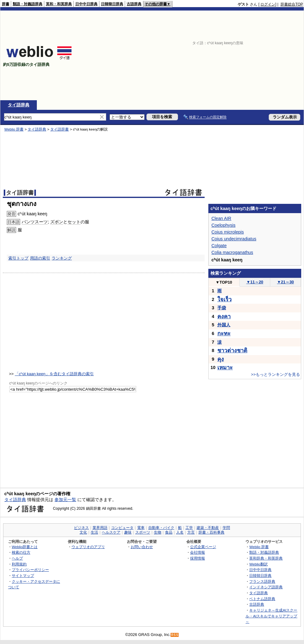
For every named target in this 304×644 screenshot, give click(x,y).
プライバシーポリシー (30, 570)
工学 (189, 528)
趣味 (128, 532)
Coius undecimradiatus (234, 239)
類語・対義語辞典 (28, 4)
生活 (94, 532)
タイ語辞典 (19, 105)
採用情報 (198, 558)
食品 (169, 532)
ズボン (57, 222)
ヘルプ (17, 558)
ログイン (268, 4)
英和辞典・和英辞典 (266, 558)
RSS (175, 635)
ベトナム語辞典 (262, 599)
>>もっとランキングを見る (276, 374)
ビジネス (81, 528)
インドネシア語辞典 (266, 587)
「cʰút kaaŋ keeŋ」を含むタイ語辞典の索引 (54, 374)
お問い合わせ (142, 547)
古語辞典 (134, 4)
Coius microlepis (228, 232)
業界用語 (100, 528)
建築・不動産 (208, 528)
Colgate (219, 246)
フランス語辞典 (262, 581)
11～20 (255, 282)
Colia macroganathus (232, 252)
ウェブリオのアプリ (88, 547)
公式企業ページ (203, 547)
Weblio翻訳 (258, 564)
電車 (141, 528)
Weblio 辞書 (14, 129)
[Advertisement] (235, 55)
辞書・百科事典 (211, 532)
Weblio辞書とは (25, 547)
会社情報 (198, 552)
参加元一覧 (65, 500)
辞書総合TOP (292, 4)
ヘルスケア (111, 532)
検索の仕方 (21, 552)
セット (74, 222)
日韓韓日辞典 (112, 4)
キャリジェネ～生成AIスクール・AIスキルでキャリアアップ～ (271, 616)
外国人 (224, 325)
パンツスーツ (35, 222)
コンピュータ (122, 528)
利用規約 (19, 564)
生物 (158, 532)
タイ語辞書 (59, 129)
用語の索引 (40, 258)
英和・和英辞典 (59, 4)
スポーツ (143, 532)
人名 (180, 532)
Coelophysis (224, 225)
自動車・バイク (161, 528)
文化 (83, 532)
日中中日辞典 (86, 4)
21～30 (286, 282)
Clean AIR (221, 218)
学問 (226, 528)
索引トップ (18, 258)
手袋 (222, 308)
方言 (191, 532)
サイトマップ (23, 575)
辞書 (6, 4)
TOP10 (224, 282)
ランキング (62, 258)
